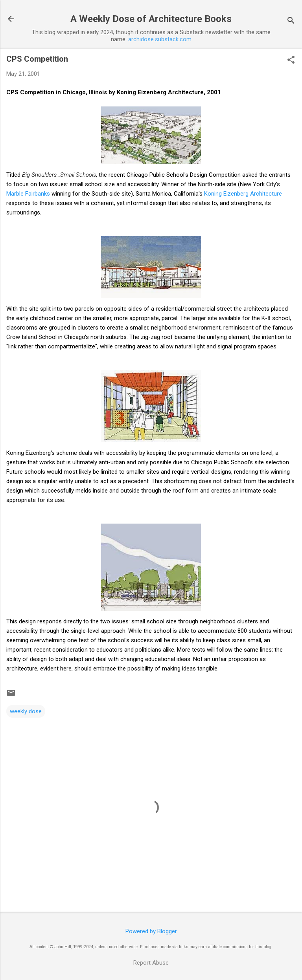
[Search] (291, 21)
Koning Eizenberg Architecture (243, 194)
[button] (291, 60)
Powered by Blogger (151, 931)
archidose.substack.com (160, 39)
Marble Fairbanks (28, 194)
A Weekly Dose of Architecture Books (151, 19)
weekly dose (26, 711)
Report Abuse (151, 963)
